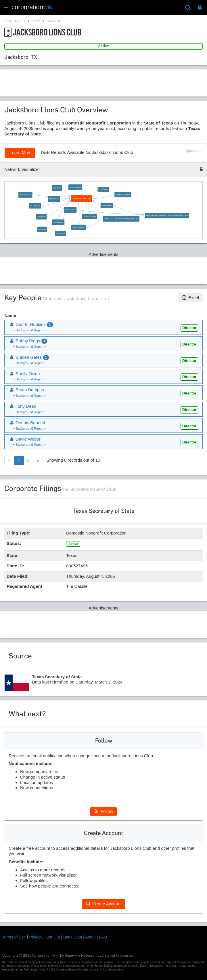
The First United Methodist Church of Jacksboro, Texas (167, 215)
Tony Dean (42, 217)
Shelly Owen (54, 199)
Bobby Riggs (107, 205)
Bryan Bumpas (75, 187)
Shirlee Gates (70, 210)
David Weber (59, 222)
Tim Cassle (60, 234)
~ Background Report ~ (30, 330)
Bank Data (73, 937)
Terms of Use (14, 937)
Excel (190, 298)
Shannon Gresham (123, 194)
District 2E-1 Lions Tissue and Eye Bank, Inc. (121, 219)
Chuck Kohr (103, 189)
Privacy (36, 937)
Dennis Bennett (25, 195)
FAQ (103, 937)
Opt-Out (53, 937)
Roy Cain (42, 229)
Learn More (20, 153)
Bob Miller (57, 188)
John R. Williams (90, 216)
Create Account (103, 904)
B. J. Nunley (35, 206)
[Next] (38, 461)
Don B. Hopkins (78, 227)
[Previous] (9, 461)
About (90, 937)
